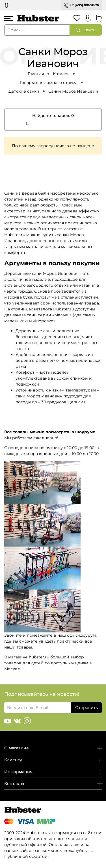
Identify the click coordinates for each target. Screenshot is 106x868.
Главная (36, 74)
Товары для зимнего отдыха (48, 82)
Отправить (86, 708)
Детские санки (24, 91)
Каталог (61, 74)
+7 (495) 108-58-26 (84, 5)
